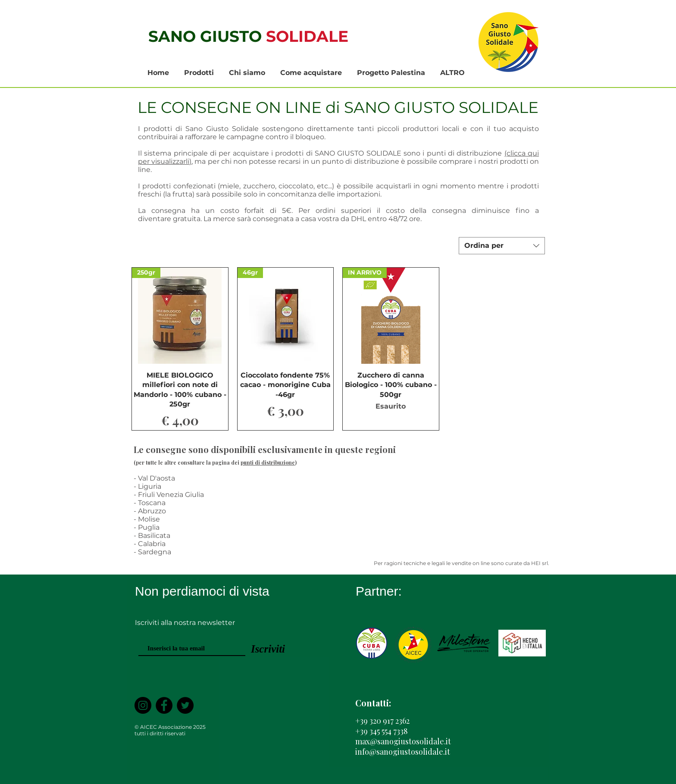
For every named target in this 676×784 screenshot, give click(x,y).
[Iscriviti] (268, 649)
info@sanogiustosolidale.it (403, 752)
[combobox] (502, 246)
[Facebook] (164, 705)
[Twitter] (185, 705)
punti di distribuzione (268, 462)
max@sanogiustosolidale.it (403, 741)
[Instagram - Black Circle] (143, 705)
